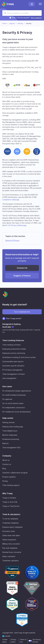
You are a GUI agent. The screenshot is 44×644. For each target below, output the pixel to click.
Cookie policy (5, 641)
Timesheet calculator (11, 561)
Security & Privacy (12, 240)
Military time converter (11, 544)
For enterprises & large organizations (17, 391)
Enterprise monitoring (11, 439)
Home (4, 23)
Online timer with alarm (11, 535)
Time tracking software (11, 345)
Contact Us (22, 268)
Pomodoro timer (9, 531)
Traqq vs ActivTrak (10, 502)
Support (12, 23)
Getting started (8, 422)
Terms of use (23, 641)
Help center (8, 418)
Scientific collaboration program (15, 473)
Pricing (5, 481)
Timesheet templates (11, 523)
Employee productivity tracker (14, 349)
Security (20, 23)
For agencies (7, 399)
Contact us (7, 464)
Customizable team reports (13, 361)
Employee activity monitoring (14, 353)
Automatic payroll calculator (13, 366)
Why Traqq (7, 493)
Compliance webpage (11, 200)
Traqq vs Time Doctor (11, 506)
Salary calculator (9, 556)
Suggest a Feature (22, 276)
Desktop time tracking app (13, 427)
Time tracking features (13, 340)
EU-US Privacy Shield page (16, 225)
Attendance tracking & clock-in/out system (19, 357)
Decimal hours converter (12, 552)
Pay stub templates (10, 548)
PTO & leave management (12, 370)
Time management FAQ (11, 448)
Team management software (13, 374)
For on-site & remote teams (13, 403)
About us (6, 460)
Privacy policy (14, 641)
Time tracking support (11, 485)
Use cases (7, 386)
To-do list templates (10, 519)
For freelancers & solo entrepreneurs (17, 412)
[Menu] (40, 4)
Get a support (36, 18)
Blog (4, 468)
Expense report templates (12, 527)
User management (9, 378)
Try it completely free (22, 312)
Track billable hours (10, 431)
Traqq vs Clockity (9, 498)
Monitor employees (10, 435)
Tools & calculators (11, 514)
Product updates (9, 477)
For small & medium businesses (14, 395)
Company (7, 456)
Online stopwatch (9, 540)
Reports (5, 443)
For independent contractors (14, 408)
